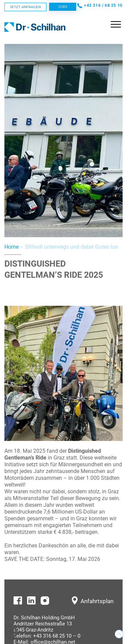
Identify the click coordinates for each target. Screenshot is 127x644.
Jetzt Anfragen (25, 7)
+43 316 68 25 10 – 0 (57, 636)
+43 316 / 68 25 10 (103, 5)
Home (12, 247)
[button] (12, 632)
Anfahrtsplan (97, 601)
